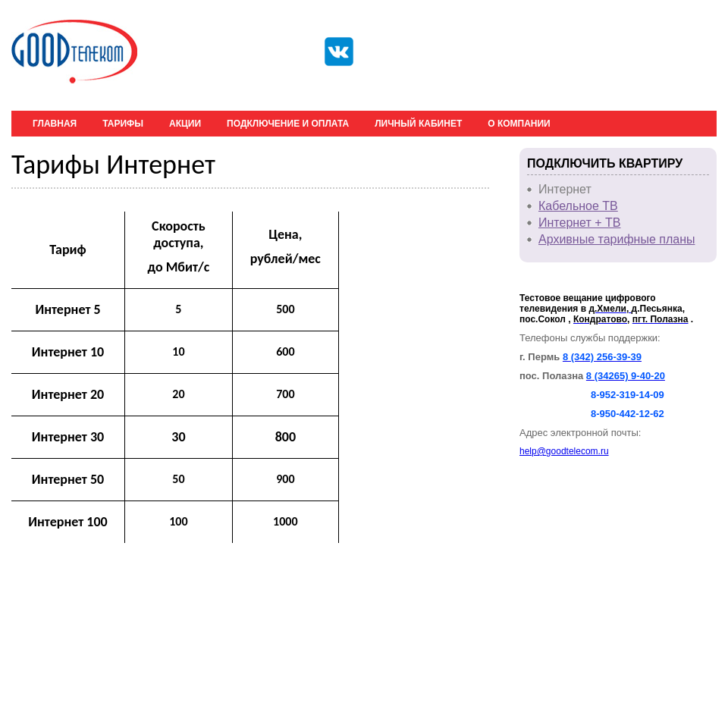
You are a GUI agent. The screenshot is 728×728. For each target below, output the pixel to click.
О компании (519, 124)
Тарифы (123, 124)
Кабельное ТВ (578, 206)
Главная (55, 124)
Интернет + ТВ (580, 223)
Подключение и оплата (288, 124)
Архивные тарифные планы (617, 239)
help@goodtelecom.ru (564, 451)
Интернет (565, 189)
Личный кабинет (418, 124)
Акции (185, 124)
